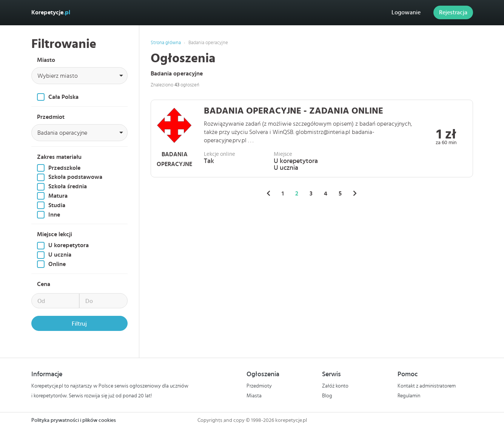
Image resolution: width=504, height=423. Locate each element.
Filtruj (79, 324)
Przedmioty (259, 386)
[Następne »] (355, 194)
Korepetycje (51, 12)
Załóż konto (335, 386)
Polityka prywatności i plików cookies (74, 420)
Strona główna (166, 43)
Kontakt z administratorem (427, 386)
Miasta (254, 396)
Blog (327, 396)
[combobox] (79, 76)
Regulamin (409, 396)
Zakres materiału (59, 157)
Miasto (46, 60)
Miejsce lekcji (55, 234)
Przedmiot (51, 117)
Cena (44, 284)
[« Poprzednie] (268, 194)
